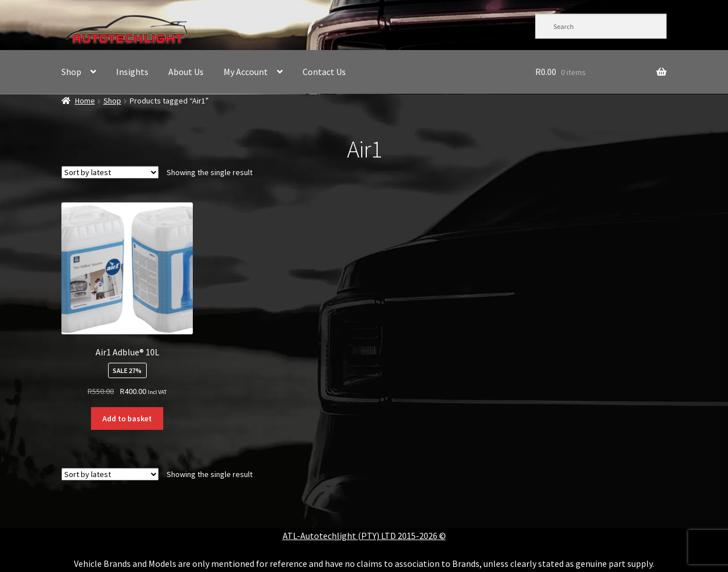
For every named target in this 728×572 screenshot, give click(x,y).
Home (85, 101)
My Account (246, 72)
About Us (186, 72)
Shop (71, 72)
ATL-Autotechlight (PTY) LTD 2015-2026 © (364, 536)
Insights (132, 72)
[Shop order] (110, 172)
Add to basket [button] (127, 418)
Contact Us (324, 72)
